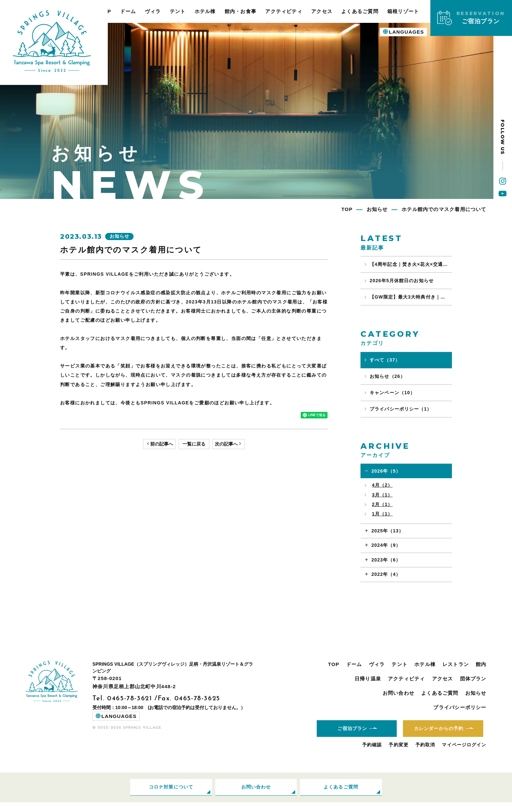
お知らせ (476, 693)
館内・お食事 (240, 11)
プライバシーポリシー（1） (401, 409)
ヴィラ (153, 11)
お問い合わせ (399, 693)
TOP (334, 664)
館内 (481, 664)
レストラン (456, 664)
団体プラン (473, 679)
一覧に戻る (194, 445)
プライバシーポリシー (460, 707)
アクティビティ (284, 11)
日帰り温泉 (368, 679)
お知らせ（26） (387, 376)
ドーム (128, 11)
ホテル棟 (205, 11)
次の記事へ (226, 445)
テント (178, 11)
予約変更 (399, 753)
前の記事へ (162, 445)
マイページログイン (464, 753)
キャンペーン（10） (392, 393)
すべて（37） (385, 360)
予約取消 (425, 753)
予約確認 (372, 753)
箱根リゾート (403, 11)
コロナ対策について (171, 796)
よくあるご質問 (360, 11)
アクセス (322, 11)
